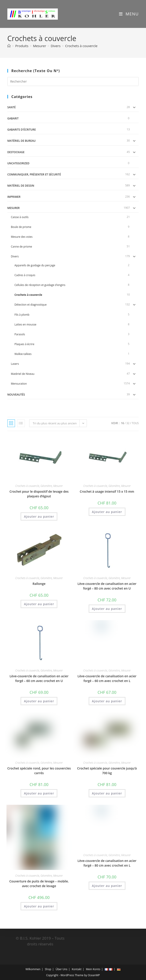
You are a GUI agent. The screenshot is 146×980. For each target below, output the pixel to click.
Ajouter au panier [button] (39, 516)
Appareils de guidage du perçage (35, 265)
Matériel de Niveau (23, 374)
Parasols (20, 334)
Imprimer (14, 197)
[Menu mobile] (127, 14)
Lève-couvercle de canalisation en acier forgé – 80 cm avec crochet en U (107, 586)
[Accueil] (9, 46)
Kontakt (77, 969)
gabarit (13, 118)
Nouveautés (16, 395)
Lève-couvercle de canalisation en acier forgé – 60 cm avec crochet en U (39, 678)
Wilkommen (33, 969)
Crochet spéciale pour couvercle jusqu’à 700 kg (107, 771)
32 (128, 423)
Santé (11, 107)
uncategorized (18, 163)
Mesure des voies (22, 237)
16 (123, 423)
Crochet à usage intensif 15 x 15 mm (107, 491)
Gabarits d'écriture (22, 130)
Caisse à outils (20, 217)
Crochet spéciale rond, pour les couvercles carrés (39, 771)
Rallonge (39, 584)
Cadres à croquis (25, 275)
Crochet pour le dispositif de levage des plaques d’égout (39, 494)
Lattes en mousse (25, 324)
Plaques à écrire (24, 344)
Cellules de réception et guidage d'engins (40, 285)
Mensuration (19, 384)
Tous (135, 423)
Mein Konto (93, 969)
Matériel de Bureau (22, 141)
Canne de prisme (22, 247)
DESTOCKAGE (16, 152)
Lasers (15, 364)
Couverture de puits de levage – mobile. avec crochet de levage (39, 884)
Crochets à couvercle (81, 46)
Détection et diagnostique (31, 305)
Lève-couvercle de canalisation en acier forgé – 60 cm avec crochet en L (107, 678)
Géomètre (46, 486)
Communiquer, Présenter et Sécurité (34, 174)
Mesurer (14, 208)
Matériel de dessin (21, 186)
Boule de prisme (21, 227)
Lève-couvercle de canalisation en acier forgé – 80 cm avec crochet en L (107, 863)
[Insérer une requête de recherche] (73, 81)
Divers (15, 256)
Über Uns (62, 969)
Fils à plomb (22, 315)
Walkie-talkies (23, 354)
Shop (48, 969)
